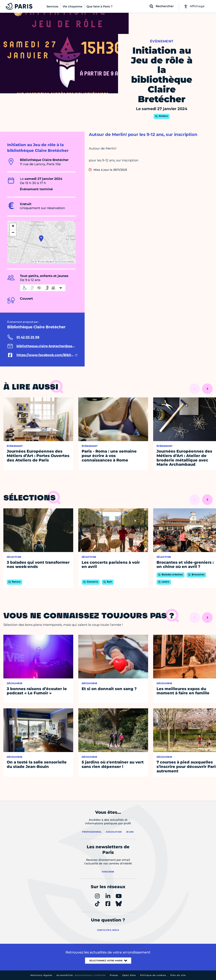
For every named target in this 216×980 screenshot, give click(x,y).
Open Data (129, 975)
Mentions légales (41, 975)
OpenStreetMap (60, 262)
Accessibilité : (81, 975)
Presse (114, 975)
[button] (41, 239)
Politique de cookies (153, 975)
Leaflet (41, 262)
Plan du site (178, 975)
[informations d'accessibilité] (43, 288)
